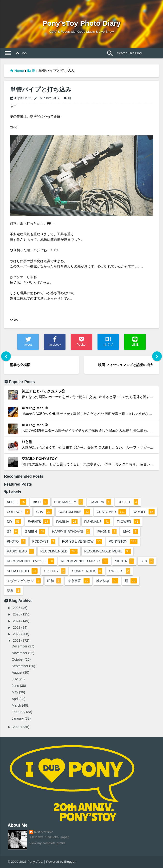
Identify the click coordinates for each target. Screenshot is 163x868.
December (20, 646)
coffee (128, 502)
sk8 (147, 561)
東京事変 (79, 581)
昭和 (54, 581)
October (18, 659)
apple (16, 502)
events (38, 522)
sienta (124, 561)
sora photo (22, 571)
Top (20, 53)
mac (130, 532)
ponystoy (123, 541)
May (15, 692)
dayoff (144, 512)
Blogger (70, 862)
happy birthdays (71, 532)
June (15, 686)
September (20, 666)
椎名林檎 (107, 581)
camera (100, 502)
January (18, 718)
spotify (55, 571)
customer (111, 512)
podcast (44, 541)
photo (16, 541)
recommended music (85, 561)
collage (18, 512)
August (17, 672)
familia (67, 522)
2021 (17, 640)
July (15, 679)
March (16, 705)
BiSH (40, 502)
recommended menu (108, 551)
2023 (17, 627)
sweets (120, 571)
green (35, 532)
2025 (17, 614)
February (19, 712)
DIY (14, 522)
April (15, 699)
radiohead (20, 551)
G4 (12, 532)
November (20, 653)
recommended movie (30, 561)
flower (128, 522)
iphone (107, 532)
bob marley (69, 502)
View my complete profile (47, 843)
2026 (17, 608)
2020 (17, 727)
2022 (17, 634)
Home (19, 71)
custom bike (74, 512)
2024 (17, 621)
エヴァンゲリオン (24, 581)
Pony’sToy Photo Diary (81, 23)
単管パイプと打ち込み (41, 90)
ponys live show (82, 541)
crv (44, 512)
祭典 (14, 591)
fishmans (97, 522)
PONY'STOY (43, 832)
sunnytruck (87, 571)
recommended (59, 551)
